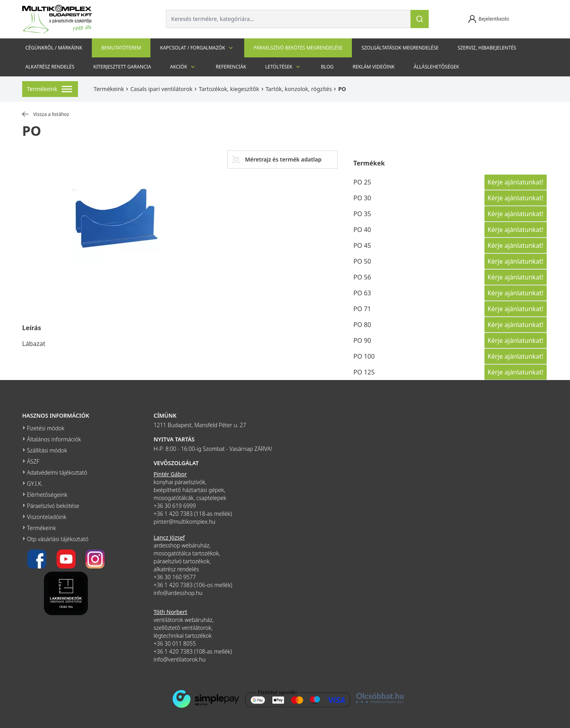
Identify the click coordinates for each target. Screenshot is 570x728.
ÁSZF (33, 461)
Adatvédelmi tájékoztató (57, 472)
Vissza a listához (46, 114)
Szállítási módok (47, 450)
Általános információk (54, 439)
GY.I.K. (35, 484)
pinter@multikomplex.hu (184, 522)
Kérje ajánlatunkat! (516, 182)
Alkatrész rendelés (50, 67)
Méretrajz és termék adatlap (277, 160)
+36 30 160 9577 (175, 577)
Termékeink (109, 89)
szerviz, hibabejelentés (487, 48)
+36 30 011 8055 (175, 643)
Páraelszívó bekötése (53, 506)
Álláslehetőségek (436, 67)
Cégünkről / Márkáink (54, 48)
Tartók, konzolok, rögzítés (299, 89)
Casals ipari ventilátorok (161, 89)
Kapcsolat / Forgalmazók (197, 48)
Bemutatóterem (121, 48)
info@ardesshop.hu (178, 593)
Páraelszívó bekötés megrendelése (298, 48)
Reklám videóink (374, 67)
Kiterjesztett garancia (122, 67)
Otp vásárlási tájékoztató (58, 539)
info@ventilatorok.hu (180, 659)
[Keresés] (420, 19)
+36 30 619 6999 (175, 506)
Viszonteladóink (47, 517)
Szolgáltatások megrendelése (400, 48)
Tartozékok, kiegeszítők (229, 89)
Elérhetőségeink (47, 495)
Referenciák (231, 67)
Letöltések (284, 67)
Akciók (183, 67)
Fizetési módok (46, 428)
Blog (327, 67)
